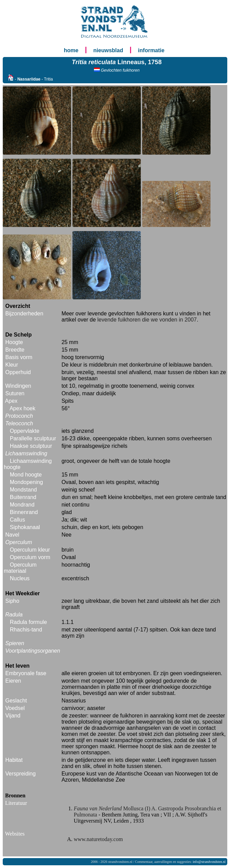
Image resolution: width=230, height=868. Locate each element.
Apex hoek (23, 408)
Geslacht (16, 701)
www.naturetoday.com (98, 839)
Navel (12, 535)
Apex (11, 401)
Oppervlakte (25, 431)
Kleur (11, 365)
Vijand (13, 716)
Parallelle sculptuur (33, 438)
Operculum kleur (30, 550)
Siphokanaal (25, 527)
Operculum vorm (30, 557)
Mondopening (26, 482)
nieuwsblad (108, 50)
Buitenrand (23, 497)
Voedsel (15, 708)
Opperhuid (18, 372)
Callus (17, 520)
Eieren (13, 681)
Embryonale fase (26, 673)
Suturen (15, 393)
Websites (15, 834)
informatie (151, 50)
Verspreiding (20, 774)
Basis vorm (19, 357)
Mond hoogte (26, 475)
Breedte (15, 350)
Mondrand (22, 505)
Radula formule (29, 622)
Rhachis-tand (26, 630)
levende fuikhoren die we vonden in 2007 (147, 320)
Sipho (12, 601)
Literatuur (16, 803)
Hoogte (14, 342)
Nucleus (20, 578)
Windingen (18, 386)
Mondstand (23, 490)
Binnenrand (24, 512)
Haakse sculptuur (31, 446)
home (71, 50)
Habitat (14, 760)
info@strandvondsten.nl (209, 862)
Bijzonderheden (24, 314)
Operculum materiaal (20, 568)
